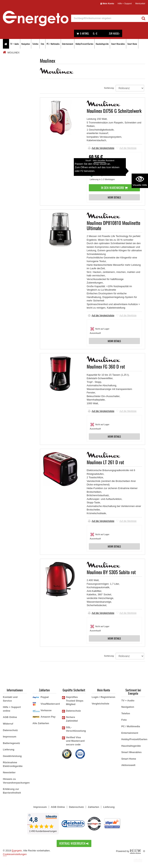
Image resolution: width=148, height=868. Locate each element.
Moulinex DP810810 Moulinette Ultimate (114, 225)
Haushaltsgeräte (102, 44)
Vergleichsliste (100, 704)
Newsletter (9, 772)
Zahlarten (94, 807)
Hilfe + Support (125, 3)
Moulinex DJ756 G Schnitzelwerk (114, 111)
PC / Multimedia (53, 44)
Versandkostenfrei (100, 166)
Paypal (45, 697)
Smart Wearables (118, 44)
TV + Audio (15, 44)
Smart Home (132, 44)
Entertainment (68, 44)
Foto (42, 44)
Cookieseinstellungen (15, 854)
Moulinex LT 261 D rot (105, 462)
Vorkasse (46, 710)
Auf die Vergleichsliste (101, 148)
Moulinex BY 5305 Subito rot (111, 572)
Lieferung (9, 749)
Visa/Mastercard (50, 704)
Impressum (10, 737)
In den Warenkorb (114, 188)
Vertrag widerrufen (74, 843)
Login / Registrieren (103, 697)
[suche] (105, 18)
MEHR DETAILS (114, 197)
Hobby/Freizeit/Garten (84, 44)
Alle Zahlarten (41, 723)
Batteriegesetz (11, 743)
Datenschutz (10, 730)
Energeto (17, 851)
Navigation (26, 44)
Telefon (35, 44)
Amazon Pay (48, 717)
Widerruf (8, 724)
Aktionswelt (128, 765)
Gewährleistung (12, 756)
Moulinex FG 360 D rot (106, 366)
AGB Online (10, 717)
